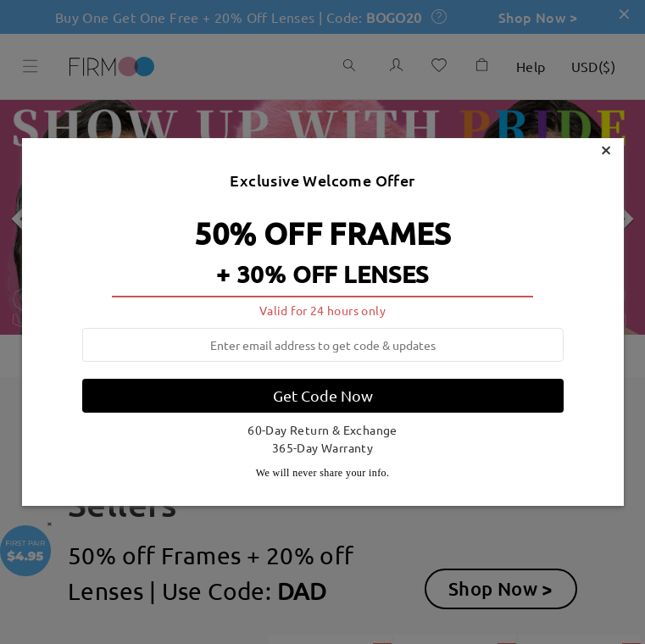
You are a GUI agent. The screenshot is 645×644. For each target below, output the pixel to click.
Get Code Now (323, 395)
